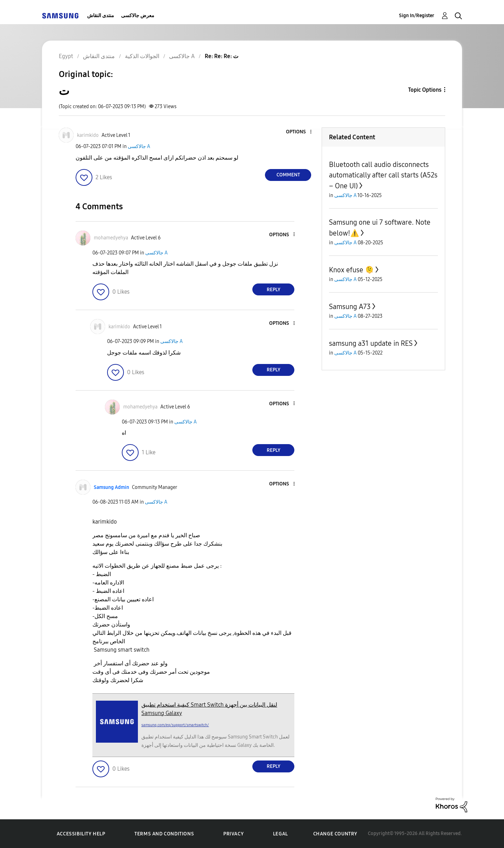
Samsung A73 (350, 307)
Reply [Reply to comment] (274, 290)
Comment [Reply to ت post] (288, 175)
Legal (281, 834)
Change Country (335, 834)
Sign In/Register (417, 16)
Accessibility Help (81, 834)
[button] (299, 132)
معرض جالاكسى (138, 16)
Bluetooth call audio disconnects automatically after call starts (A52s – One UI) (383, 175)
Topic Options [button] (425, 90)
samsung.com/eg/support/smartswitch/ (175, 725)
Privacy (233, 834)
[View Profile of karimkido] (88, 135)
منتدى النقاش (101, 16)
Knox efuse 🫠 (351, 270)
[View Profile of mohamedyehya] (111, 238)
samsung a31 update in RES (371, 343)
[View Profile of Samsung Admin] (111, 487)
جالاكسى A (139, 146)
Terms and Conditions (164, 834)
